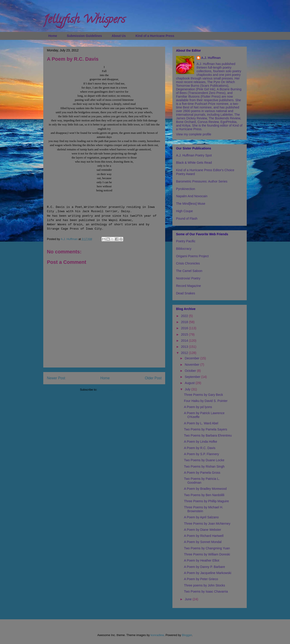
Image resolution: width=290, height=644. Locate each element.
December (192, 358)
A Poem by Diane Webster (203, 530)
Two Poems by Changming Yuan (207, 548)
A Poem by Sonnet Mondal (203, 542)
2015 (185, 334)
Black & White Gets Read (194, 163)
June (188, 599)
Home (53, 36)
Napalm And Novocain (192, 196)
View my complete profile (194, 134)
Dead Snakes (186, 293)
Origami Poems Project (192, 256)
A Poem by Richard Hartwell (204, 536)
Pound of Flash (187, 219)
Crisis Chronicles (188, 263)
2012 (185, 353)
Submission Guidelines (84, 36)
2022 (185, 316)
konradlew (157, 635)
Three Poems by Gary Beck (203, 395)
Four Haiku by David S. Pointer (206, 401)
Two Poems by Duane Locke (204, 460)
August (190, 383)
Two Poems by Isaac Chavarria (206, 591)
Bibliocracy (184, 249)
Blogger (187, 635)
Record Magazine (188, 286)
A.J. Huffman (211, 58)
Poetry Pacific (186, 241)
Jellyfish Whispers (84, 21)
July (188, 389)
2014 (185, 341)
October (191, 371)
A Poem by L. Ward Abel (201, 423)
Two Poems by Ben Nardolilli (204, 495)
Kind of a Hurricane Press (155, 36)
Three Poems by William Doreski (207, 554)
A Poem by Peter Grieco (201, 579)
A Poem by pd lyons (198, 407)
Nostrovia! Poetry (188, 278)
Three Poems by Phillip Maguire (206, 501)
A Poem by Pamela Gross (202, 473)
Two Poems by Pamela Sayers (206, 429)
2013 (185, 347)
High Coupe (184, 211)
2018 (185, 322)
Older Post (153, 378)
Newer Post (56, 378)
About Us (119, 36)
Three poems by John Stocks (204, 585)
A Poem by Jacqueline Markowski (208, 573)
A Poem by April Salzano (201, 517)
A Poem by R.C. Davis (200, 448)
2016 (185, 328)
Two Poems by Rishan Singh (204, 466)
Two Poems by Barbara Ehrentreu (208, 435)
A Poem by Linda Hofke (201, 442)
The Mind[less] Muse (191, 204)
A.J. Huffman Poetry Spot (194, 155)
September (193, 377)
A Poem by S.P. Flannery (202, 454)
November (192, 365)
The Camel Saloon (189, 271)
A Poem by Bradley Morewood (205, 489)
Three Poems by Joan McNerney (207, 524)
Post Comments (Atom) (113, 390)
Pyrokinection (186, 189)
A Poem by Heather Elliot (202, 560)
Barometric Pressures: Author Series (202, 181)
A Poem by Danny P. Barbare (204, 567)
